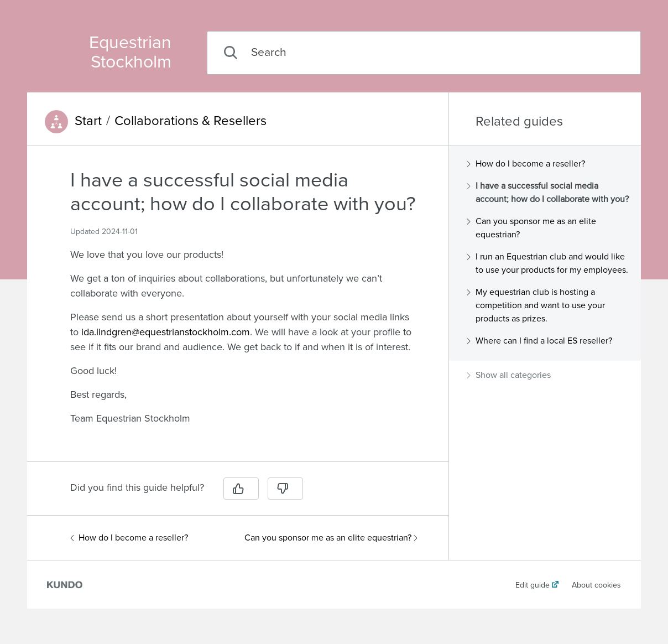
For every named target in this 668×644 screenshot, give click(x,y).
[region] (238, 310)
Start (88, 121)
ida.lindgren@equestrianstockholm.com (166, 332)
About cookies (596, 585)
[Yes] (241, 489)
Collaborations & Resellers (191, 121)
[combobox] (424, 53)
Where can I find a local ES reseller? (539, 341)
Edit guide (533, 585)
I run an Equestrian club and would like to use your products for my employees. (547, 263)
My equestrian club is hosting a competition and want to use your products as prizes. (536, 305)
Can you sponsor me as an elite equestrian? (331, 538)
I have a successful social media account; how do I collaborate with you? (548, 193)
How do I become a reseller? (129, 538)
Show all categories (509, 375)
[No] (285, 489)
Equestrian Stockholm (130, 53)
